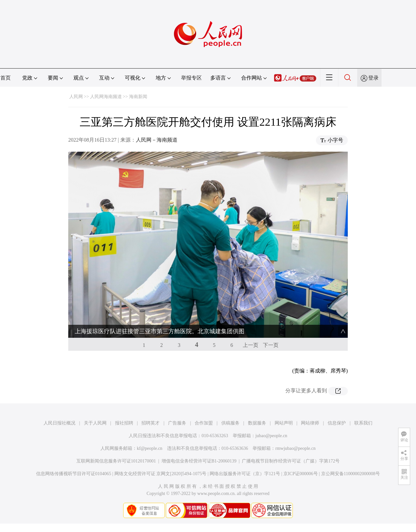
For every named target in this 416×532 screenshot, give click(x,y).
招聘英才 (150, 410)
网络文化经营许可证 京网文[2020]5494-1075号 (161, 461)
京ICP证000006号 (301, 461)
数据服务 (257, 410)
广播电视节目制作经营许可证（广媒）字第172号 (291, 448)
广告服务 (177, 410)
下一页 (271, 332)
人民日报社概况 (59, 410)
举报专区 (191, 78)
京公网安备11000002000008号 (351, 461)
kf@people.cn (150, 435)
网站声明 (284, 410)
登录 (373, 78)
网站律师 (310, 410)
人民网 (76, 97)
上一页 (251, 332)
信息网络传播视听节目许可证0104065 (74, 461)
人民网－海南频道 (157, 140)
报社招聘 (124, 410)
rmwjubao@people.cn (295, 435)
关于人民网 (95, 410)
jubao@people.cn (271, 423)
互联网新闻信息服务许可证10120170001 (116, 448)
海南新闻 (138, 97)
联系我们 (363, 410)
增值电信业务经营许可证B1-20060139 (199, 448)
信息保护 (337, 410)
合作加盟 (204, 410)
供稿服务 (230, 410)
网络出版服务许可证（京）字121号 (245, 461)
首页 (6, 78)
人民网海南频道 (106, 97)
